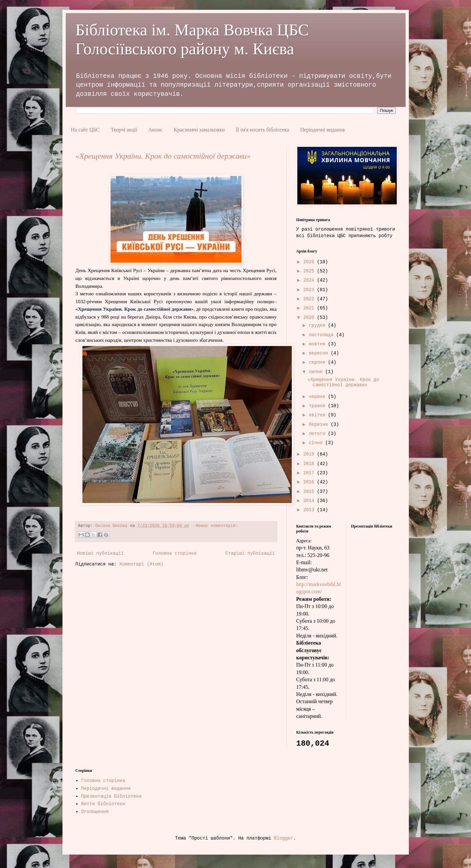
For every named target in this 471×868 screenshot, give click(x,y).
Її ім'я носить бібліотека (262, 130)
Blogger (284, 838)
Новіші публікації (101, 553)
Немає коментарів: (217, 526)
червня (318, 397)
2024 (310, 280)
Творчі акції (124, 130)
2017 (310, 473)
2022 (310, 299)
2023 (310, 290)
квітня (318, 415)
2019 (310, 454)
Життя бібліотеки (103, 804)
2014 (310, 501)
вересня (320, 353)
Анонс (155, 130)
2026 (310, 262)
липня (317, 372)
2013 (310, 510)
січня (317, 443)
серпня (318, 362)
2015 (310, 492)
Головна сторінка (175, 553)
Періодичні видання (323, 130)
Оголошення (95, 812)
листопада (323, 335)
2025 (310, 271)
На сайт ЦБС (85, 130)
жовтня (318, 344)
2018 (310, 464)
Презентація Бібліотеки (111, 796)
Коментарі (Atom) (141, 564)
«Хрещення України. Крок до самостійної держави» (163, 156)
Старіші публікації (250, 553)
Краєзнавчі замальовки (199, 130)
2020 (310, 318)
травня (318, 406)
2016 (310, 482)
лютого (318, 434)
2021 (310, 308)
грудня (318, 325)
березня (320, 425)
